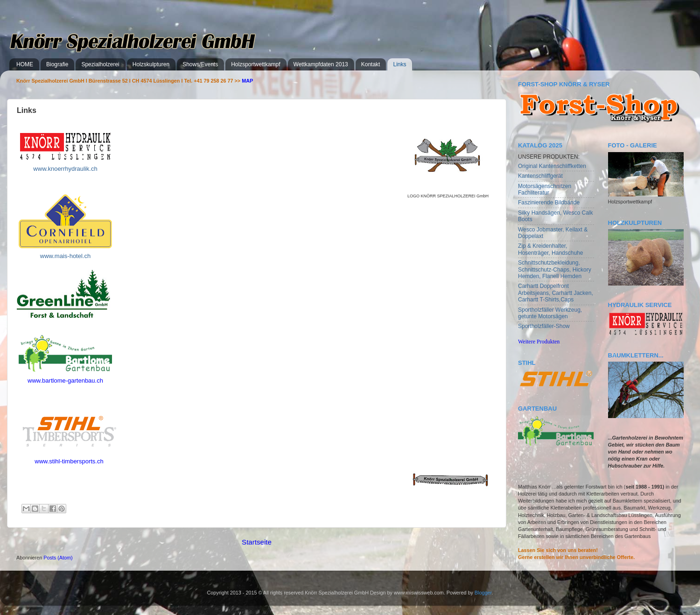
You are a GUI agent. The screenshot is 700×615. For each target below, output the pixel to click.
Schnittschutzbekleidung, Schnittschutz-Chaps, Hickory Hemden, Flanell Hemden (555, 269)
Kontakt (371, 64)
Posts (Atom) (58, 558)
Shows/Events (200, 64)
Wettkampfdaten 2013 (321, 64)
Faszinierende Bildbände (549, 203)
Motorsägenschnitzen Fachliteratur (545, 189)
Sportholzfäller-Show (544, 326)
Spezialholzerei (100, 64)
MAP (247, 81)
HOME (25, 64)
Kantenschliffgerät (540, 176)
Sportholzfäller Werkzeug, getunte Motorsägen (550, 313)
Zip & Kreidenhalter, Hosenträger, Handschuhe (550, 249)
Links (399, 64)
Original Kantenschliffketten (552, 166)
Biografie (57, 64)
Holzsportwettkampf (255, 64)
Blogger (483, 593)
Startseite (257, 542)
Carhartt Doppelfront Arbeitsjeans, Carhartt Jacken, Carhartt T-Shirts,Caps (556, 293)
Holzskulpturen (151, 64)
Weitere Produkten (539, 342)
